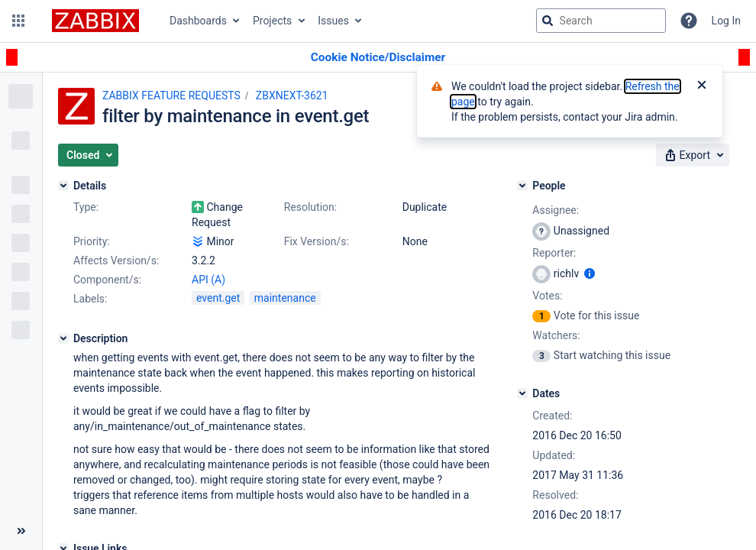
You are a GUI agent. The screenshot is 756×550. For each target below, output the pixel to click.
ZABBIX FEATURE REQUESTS (171, 95)
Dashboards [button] (198, 21)
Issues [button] (333, 21)
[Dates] (522, 393)
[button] (18, 21)
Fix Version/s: (317, 241)
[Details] (63, 186)
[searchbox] (601, 21)
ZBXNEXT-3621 (292, 95)
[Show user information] (590, 273)
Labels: (90, 299)
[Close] (702, 86)
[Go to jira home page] (95, 21)
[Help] (689, 21)
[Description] (63, 338)
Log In (726, 21)
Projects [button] (272, 21)
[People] (522, 186)
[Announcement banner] (378, 58)
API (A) (208, 280)
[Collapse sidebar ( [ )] (21, 531)
